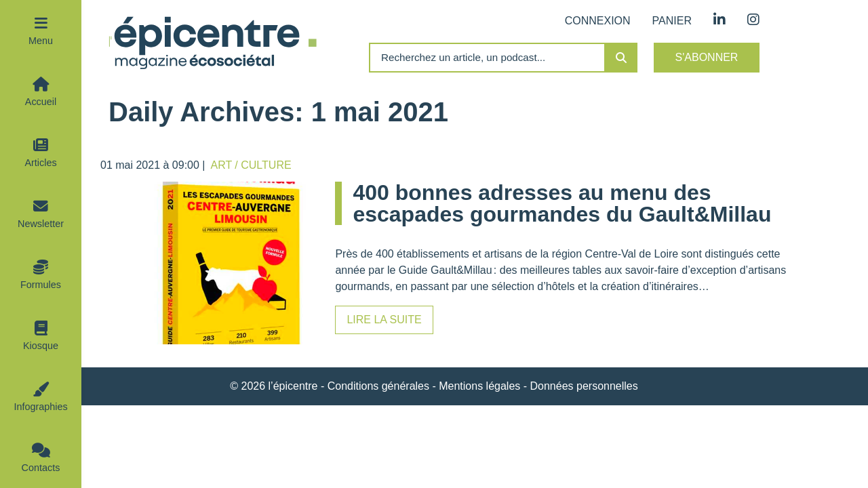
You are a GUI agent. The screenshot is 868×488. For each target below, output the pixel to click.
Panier (672, 21)
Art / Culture (251, 165)
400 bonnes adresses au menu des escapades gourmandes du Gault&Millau (562, 203)
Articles (40, 163)
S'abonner (707, 57)
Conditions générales (378, 386)
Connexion (598, 21)
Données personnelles (584, 386)
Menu (41, 41)
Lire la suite (384, 320)
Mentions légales (479, 386)
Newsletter (41, 224)
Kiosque (41, 346)
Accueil (41, 102)
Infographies (40, 407)
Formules (41, 285)
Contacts (41, 468)
